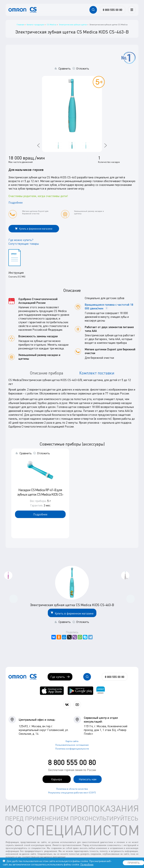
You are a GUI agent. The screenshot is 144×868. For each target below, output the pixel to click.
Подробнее (16, 202)
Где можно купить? (21, 240)
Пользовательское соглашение (72, 745)
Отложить (83, 68)
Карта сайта (72, 741)
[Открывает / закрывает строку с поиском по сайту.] (93, 10)
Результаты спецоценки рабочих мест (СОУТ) (72, 793)
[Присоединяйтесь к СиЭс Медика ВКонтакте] (67, 705)
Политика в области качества (72, 789)
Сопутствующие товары (24, 244)
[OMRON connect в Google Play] (80, 691)
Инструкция (16, 273)
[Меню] (132, 10)
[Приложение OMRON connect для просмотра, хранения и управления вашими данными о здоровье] (101, 691)
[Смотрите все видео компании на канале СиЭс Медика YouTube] (77, 705)
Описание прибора (46, 373)
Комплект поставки (97, 373)
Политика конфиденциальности (72, 749)
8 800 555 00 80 (72, 762)
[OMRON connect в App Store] (52, 691)
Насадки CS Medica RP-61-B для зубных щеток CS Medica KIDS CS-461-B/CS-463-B (40, 494)
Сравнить (65, 68)
